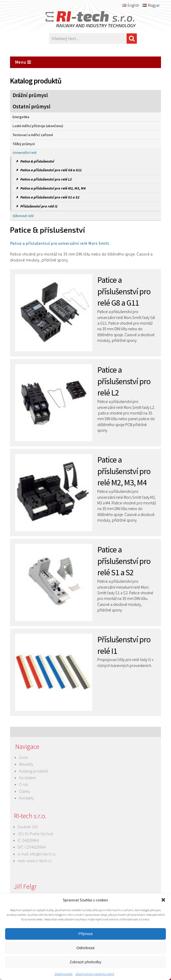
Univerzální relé (25, 153)
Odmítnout (85, 948)
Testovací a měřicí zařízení (33, 135)
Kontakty (26, 798)
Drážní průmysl (30, 95)
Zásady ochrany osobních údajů (95, 974)
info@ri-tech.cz (43, 854)
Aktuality (26, 764)
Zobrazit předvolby (85, 962)
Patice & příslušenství (37, 161)
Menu (23, 62)
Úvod (23, 757)
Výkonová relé (23, 216)
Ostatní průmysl (31, 107)
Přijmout (85, 934)
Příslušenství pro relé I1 (39, 206)
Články (25, 791)
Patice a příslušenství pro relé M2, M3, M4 (53, 188)
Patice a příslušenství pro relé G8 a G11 (51, 170)
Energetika (21, 117)
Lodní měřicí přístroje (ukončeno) (38, 126)
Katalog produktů (34, 771)
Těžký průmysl (24, 144)
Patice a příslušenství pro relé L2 (46, 179)
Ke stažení (27, 778)
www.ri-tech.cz (39, 861)
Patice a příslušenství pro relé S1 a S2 (50, 197)
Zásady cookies (64, 974)
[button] (163, 900)
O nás (24, 784)
